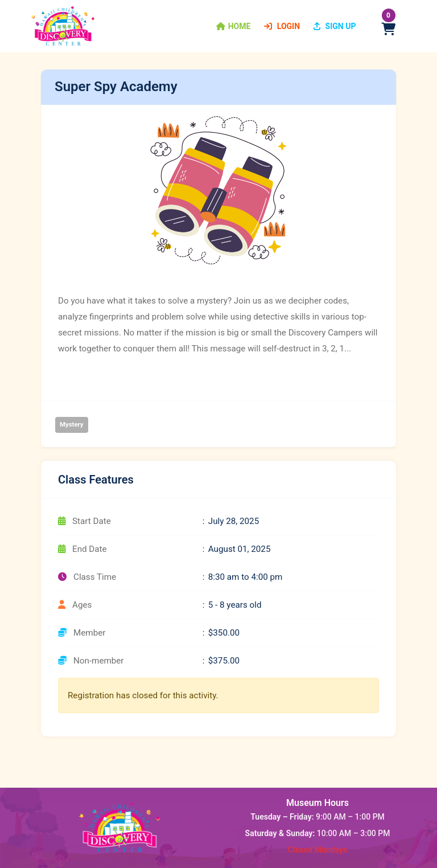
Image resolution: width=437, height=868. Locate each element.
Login (282, 26)
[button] (234, 26)
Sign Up (335, 26)
